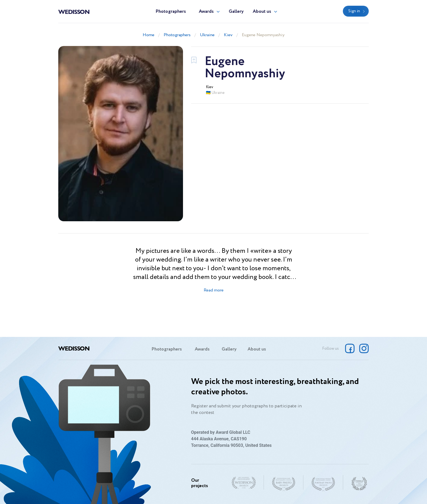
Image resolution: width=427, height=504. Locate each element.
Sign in (354, 11)
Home (149, 35)
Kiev (228, 35)
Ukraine (207, 35)
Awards (206, 12)
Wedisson (74, 11)
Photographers (171, 12)
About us (262, 12)
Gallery (236, 12)
